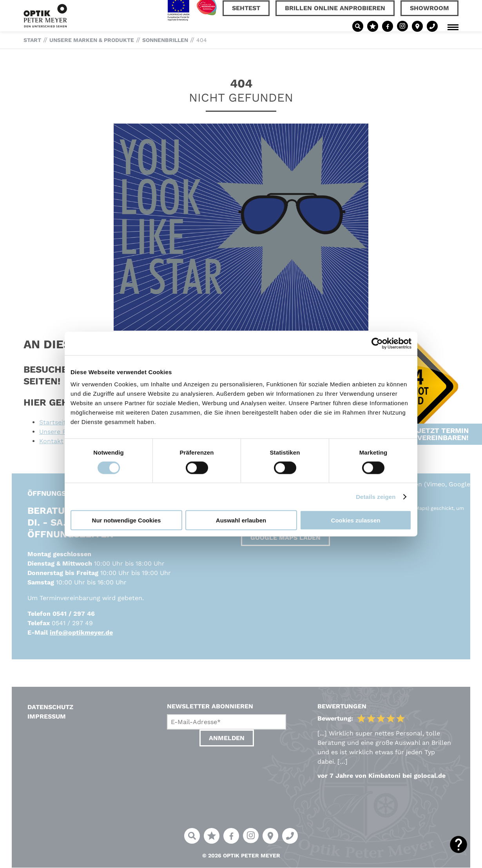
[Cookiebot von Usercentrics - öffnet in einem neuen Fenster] (377, 343)
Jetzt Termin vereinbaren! (443, 412)
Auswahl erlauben (241, 520)
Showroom (429, 8)
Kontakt (51, 441)
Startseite (54, 422)
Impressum (47, 716)
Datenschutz (50, 707)
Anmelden (227, 738)
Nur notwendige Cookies (127, 520)
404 (202, 40)
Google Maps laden (285, 538)
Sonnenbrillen (165, 40)
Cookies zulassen (356, 520)
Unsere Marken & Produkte (92, 40)
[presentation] (227, 768)
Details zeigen (376, 496)
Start (32, 40)
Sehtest (246, 8)
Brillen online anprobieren (335, 8)
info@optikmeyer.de (81, 632)
